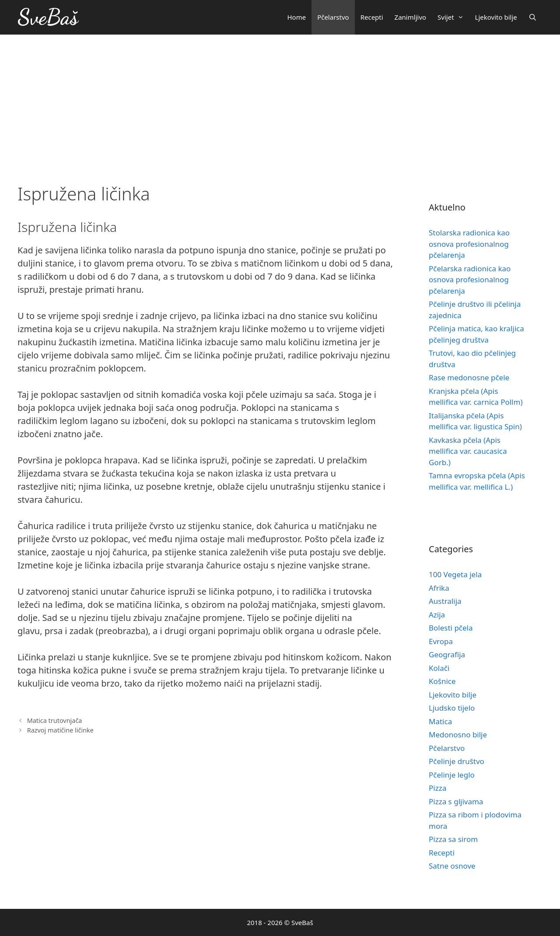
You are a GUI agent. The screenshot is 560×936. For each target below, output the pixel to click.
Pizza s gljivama (456, 801)
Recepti (372, 17)
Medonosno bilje (458, 734)
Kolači (439, 668)
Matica (440, 721)
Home (296, 17)
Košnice (442, 681)
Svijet (453, 17)
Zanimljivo (410, 17)
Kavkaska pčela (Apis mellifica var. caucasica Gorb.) (468, 451)
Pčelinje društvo (457, 761)
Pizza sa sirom (453, 839)
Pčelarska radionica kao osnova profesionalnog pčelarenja (470, 280)
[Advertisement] (280, 100)
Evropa (441, 641)
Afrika (439, 588)
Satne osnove (452, 866)
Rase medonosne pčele (469, 377)
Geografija (447, 654)
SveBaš (48, 17)
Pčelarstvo (333, 17)
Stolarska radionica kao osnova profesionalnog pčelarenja (469, 244)
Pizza (437, 788)
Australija (445, 601)
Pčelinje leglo (452, 775)
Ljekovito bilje (496, 17)
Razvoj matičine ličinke (60, 730)
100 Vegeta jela (455, 574)
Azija (437, 615)
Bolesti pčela (451, 628)
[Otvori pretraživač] (533, 17)
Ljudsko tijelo (452, 708)
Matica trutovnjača (55, 720)
